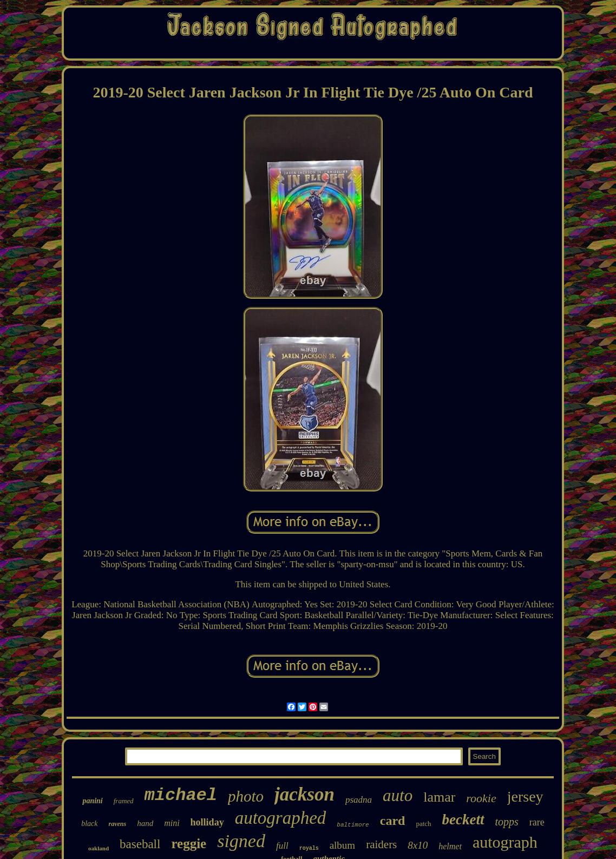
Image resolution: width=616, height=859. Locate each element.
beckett (463, 819)
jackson (304, 794)
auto (398, 795)
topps (507, 822)
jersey (525, 796)
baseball (140, 844)
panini (92, 801)
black (89, 824)
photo (246, 796)
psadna (359, 800)
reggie (189, 844)
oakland (99, 848)
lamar (439, 797)
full (282, 846)
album (343, 845)
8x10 (418, 845)
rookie (481, 798)
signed (241, 841)
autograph (505, 842)
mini (172, 823)
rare (537, 822)
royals (309, 848)
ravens (117, 824)
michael (181, 795)
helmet (450, 846)
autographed (281, 818)
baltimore (353, 825)
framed (124, 801)
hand (145, 823)
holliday (207, 822)
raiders (381, 844)
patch (423, 824)
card (393, 821)
